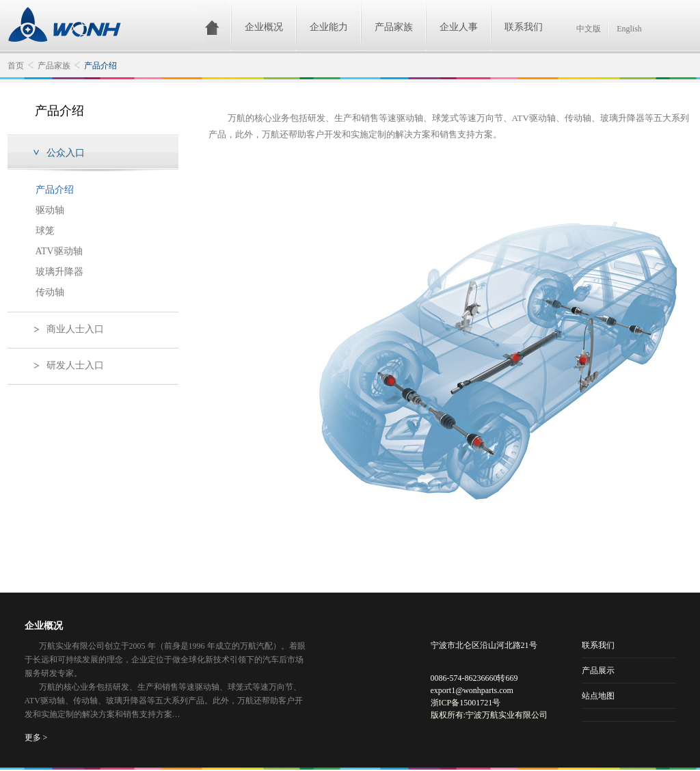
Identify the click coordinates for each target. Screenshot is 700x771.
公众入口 (66, 153)
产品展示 (598, 671)
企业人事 (459, 27)
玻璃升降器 (59, 272)
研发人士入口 (75, 365)
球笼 (45, 231)
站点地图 (598, 696)
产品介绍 (100, 66)
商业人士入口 (75, 329)
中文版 (589, 29)
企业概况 (264, 27)
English (629, 29)
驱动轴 (50, 210)
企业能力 (329, 27)
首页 (16, 66)
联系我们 (524, 27)
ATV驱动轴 (59, 251)
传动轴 (50, 292)
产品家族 (394, 27)
